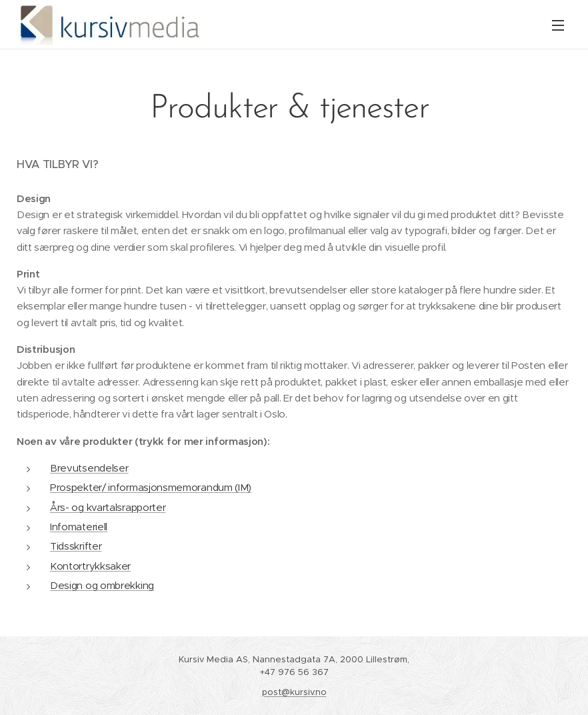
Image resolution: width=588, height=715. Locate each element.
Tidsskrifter (76, 546)
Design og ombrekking (102, 585)
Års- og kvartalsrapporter (108, 507)
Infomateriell (79, 527)
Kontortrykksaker (90, 566)
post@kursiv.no (294, 692)
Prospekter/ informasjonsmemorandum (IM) (151, 487)
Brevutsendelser (89, 468)
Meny (558, 25)
